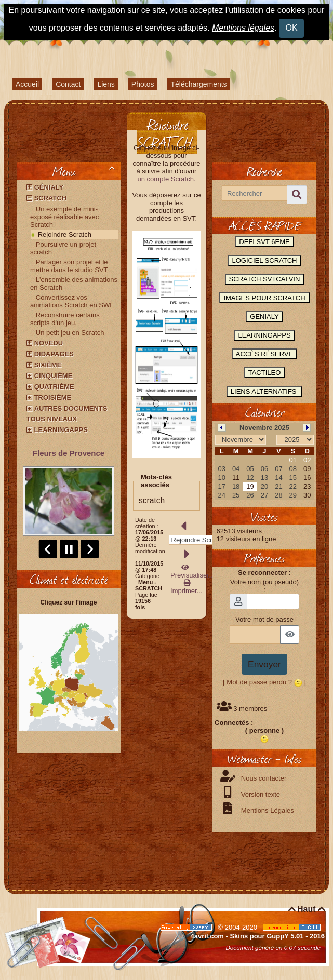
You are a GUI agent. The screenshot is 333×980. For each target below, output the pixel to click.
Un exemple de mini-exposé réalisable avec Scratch (64, 217)
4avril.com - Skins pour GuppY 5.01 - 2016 (258, 936)
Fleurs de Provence (69, 453)
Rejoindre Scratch (65, 234)
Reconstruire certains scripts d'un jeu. (65, 319)
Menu (85, 171)
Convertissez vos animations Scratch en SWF (72, 301)
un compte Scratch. (167, 179)
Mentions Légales (267, 810)
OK (292, 28)
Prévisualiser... (192, 572)
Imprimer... (186, 587)
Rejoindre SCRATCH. (166, 133)
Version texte (259, 794)
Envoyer (264, 664)
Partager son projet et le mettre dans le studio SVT (69, 266)
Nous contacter (263, 778)
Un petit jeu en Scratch (70, 333)
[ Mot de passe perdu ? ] (264, 682)
